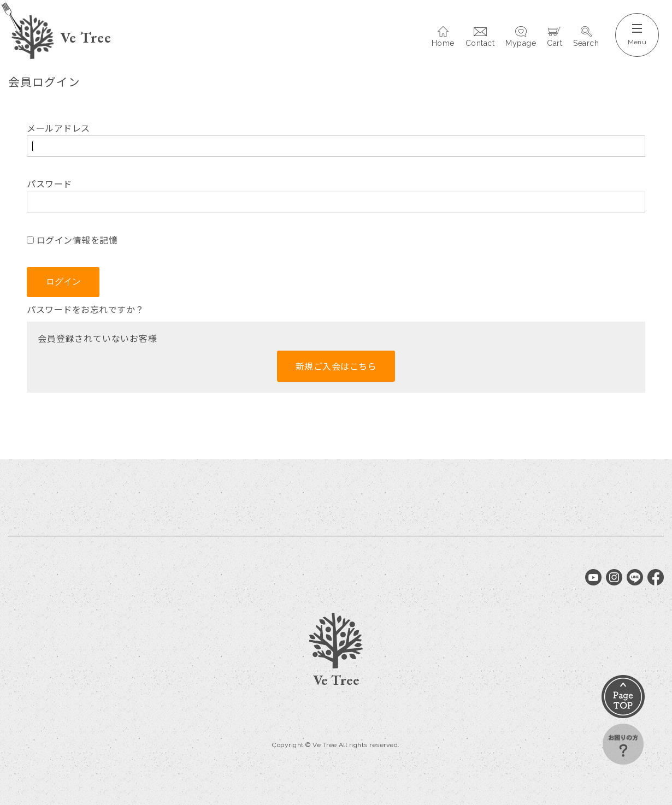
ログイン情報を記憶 (72, 240)
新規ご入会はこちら (336, 366)
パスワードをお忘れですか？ (85, 309)
